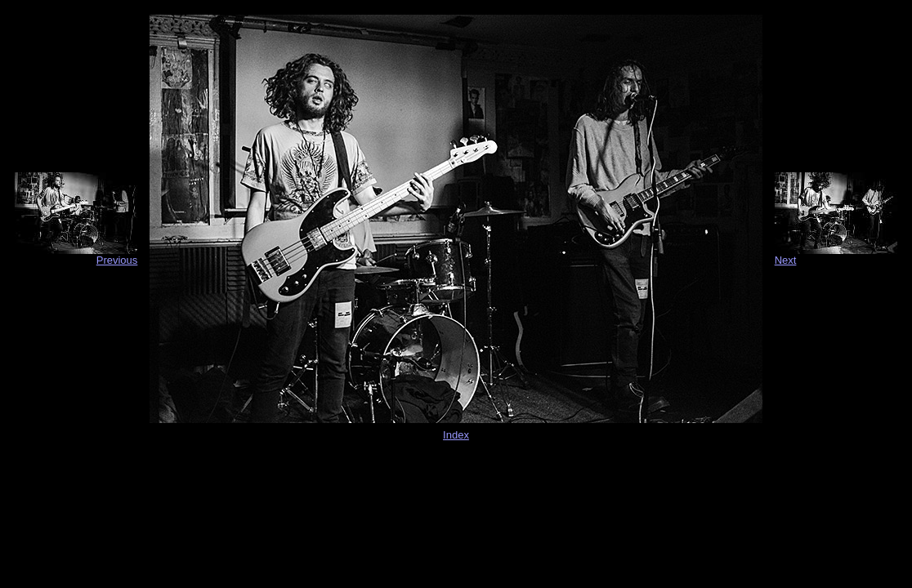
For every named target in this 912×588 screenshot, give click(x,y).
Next (786, 260)
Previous (117, 260)
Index (456, 435)
